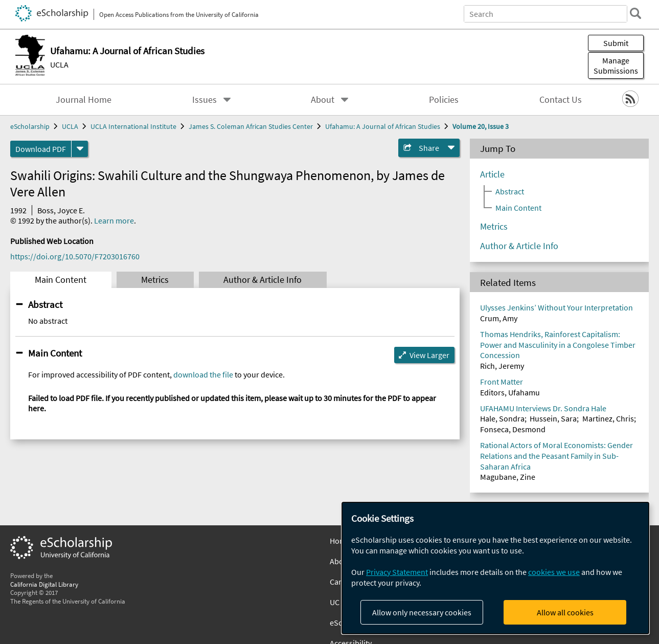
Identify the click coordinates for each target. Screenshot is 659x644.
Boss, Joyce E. (61, 210)
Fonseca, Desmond (513, 429)
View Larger (429, 355)
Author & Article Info (263, 280)
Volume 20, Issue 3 (481, 126)
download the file (203, 374)
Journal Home (84, 100)
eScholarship (30, 126)
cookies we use (554, 572)
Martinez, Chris (608, 418)
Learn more (114, 220)
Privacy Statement (397, 572)
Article (492, 174)
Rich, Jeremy (502, 366)
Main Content (61, 280)
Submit (616, 43)
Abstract (45, 304)
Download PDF (41, 149)
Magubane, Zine (508, 477)
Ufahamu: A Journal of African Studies (383, 126)
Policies (444, 100)
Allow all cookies (565, 612)
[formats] (80, 149)
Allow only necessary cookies (422, 612)
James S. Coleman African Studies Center (251, 126)
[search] (635, 13)
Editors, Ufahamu (510, 392)
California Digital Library (44, 584)
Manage (616, 65)
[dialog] (495, 568)
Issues (204, 100)
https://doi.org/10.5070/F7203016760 (75, 256)
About (323, 100)
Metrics (155, 280)
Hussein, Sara (553, 418)
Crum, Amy (499, 318)
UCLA (59, 64)
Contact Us (561, 100)
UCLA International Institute (133, 126)
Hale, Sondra (502, 418)
